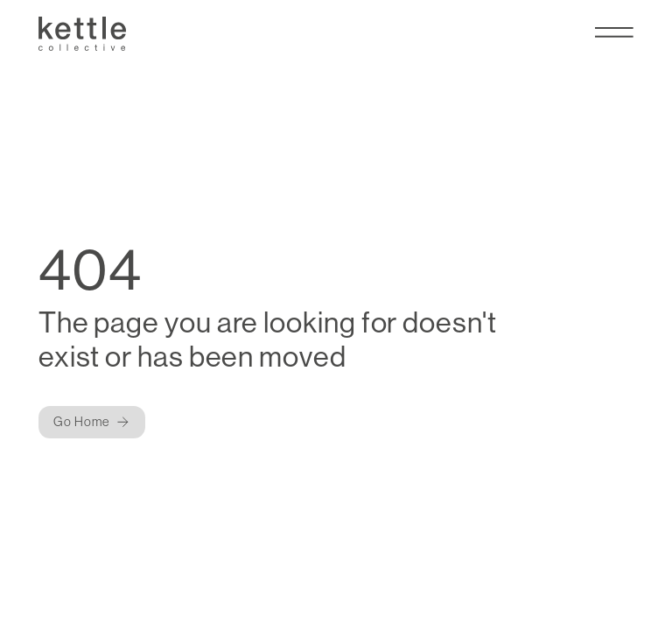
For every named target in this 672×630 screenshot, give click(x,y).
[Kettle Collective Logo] (82, 33)
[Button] (92, 422)
